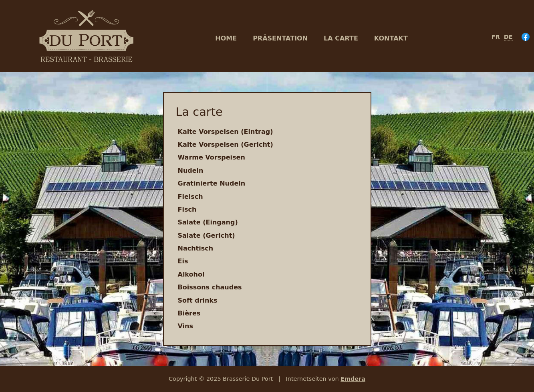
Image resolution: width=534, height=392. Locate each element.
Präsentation (280, 38)
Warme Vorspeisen (212, 157)
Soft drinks (198, 300)
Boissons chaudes (210, 287)
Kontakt (391, 38)
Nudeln (191, 171)
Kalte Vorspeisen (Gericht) (226, 144)
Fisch (187, 209)
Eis (183, 261)
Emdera (353, 379)
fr (496, 37)
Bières (189, 313)
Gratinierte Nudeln (212, 183)
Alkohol (191, 274)
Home (226, 38)
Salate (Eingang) (208, 222)
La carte (341, 38)
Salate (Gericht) (207, 235)
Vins (186, 326)
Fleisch (190, 197)
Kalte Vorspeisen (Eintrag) (226, 132)
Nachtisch (196, 248)
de (508, 37)
